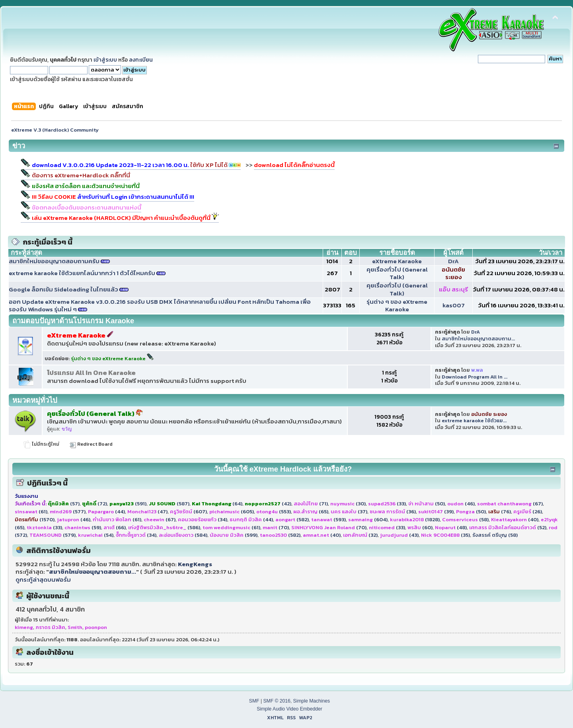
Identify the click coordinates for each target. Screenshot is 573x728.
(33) (387, 504)
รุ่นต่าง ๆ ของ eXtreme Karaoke (397, 306)
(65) (311, 512)
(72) (95, 504)
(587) (169, 504)
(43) (399, 535)
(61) (31, 512)
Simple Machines (312, 701)
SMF (254, 701)
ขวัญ (67, 429)
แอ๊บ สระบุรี (453, 289)
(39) (436, 512)
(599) (234, 535)
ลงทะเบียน (141, 60)
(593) (328, 519)
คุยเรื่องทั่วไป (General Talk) (397, 273)
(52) (508, 527)
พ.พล (477, 370)
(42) (268, 504)
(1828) (415, 519)
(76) (500, 512)
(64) (217, 504)
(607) (188, 512)
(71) (311, 504)
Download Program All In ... (475, 377)
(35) (445, 535)
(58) (465, 519)
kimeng (24, 627)
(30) (348, 504)
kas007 (454, 305)
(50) (427, 504)
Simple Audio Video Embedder (289, 709)
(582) (292, 519)
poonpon (96, 627)
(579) (53, 535)
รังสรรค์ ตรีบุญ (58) (495, 535)
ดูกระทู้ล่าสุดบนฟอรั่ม (43, 579)
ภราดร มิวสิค (50, 627)
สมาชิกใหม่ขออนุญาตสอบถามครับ (54, 261)
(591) (128, 504)
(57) (64, 504)
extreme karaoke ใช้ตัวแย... (474, 420)
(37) (349, 512)
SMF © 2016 (277, 701)
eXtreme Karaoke (397, 261)
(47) (147, 512)
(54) (96, 535)
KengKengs (195, 564)
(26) (528, 512)
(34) (203, 519)
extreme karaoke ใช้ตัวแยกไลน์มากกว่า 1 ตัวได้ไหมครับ (82, 273)
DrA (453, 261)
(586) (164, 527)
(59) (83, 527)
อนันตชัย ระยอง (453, 273)
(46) (461, 504)
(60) (420, 527)
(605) (232, 512)
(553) (274, 512)
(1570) (35, 519)
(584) (183, 535)
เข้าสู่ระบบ (105, 60)
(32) (360, 535)
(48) (451, 527)
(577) (68, 512)
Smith (75, 627)
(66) (115, 527)
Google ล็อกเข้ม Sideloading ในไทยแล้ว (63, 289)
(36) (393, 512)
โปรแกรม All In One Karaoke (91, 373)
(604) (368, 519)
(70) (276, 527)
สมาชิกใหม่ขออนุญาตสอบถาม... (478, 339)
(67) (510, 504)
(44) (106, 512)
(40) (515, 519)
